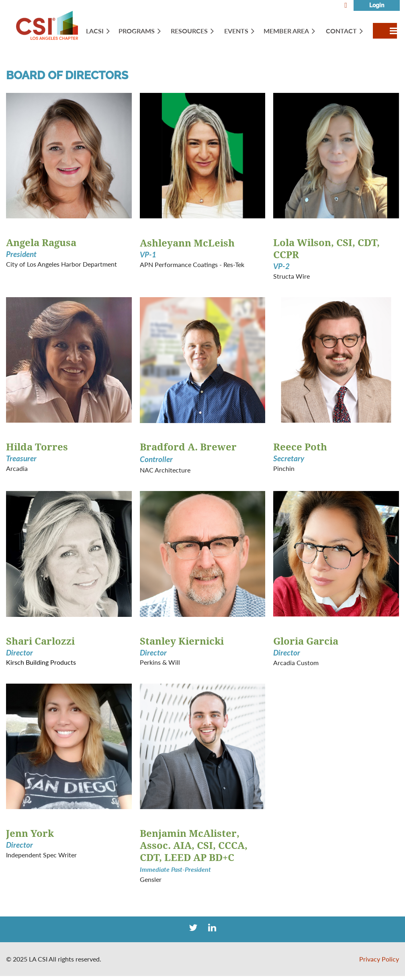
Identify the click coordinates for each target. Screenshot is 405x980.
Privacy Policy (379, 959)
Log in (377, 5)
